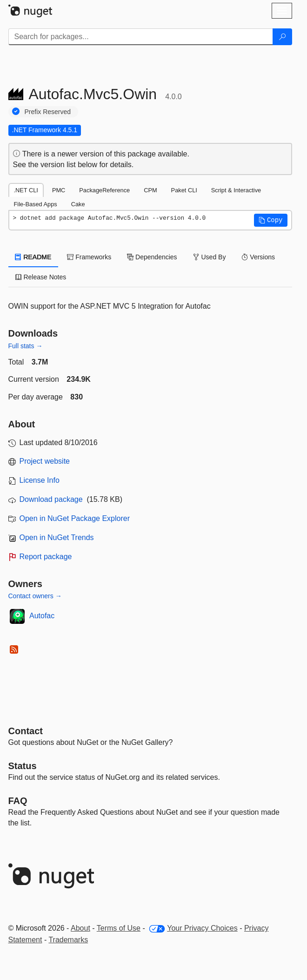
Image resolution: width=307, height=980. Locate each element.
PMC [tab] (59, 190)
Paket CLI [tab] (184, 190)
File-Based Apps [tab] (36, 204)
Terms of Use (119, 928)
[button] (271, 220)
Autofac (42, 616)
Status (23, 766)
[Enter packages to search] (141, 37)
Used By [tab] (210, 257)
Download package (51, 499)
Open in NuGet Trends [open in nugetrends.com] (57, 537)
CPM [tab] (150, 190)
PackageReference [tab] (104, 190)
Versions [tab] (258, 257)
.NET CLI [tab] (26, 190)
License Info (40, 480)
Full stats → (26, 346)
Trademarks (68, 940)
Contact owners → (35, 596)
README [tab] (33, 257)
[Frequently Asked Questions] (18, 801)
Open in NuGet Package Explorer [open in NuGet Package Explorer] (75, 518)
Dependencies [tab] (152, 257)
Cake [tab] (78, 204)
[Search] (282, 37)
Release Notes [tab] (41, 277)
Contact (26, 731)
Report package (46, 557)
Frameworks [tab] (89, 257)
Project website (45, 461)
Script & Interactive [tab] (236, 190)
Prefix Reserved (48, 112)
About (80, 928)
